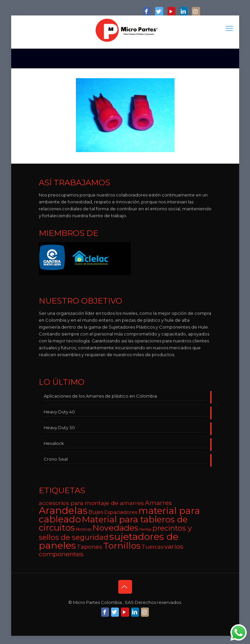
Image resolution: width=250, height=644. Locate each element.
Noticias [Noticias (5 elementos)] (84, 529)
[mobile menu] (230, 29)
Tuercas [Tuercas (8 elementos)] (152, 547)
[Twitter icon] (159, 12)
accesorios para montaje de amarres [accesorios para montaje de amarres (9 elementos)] (91, 503)
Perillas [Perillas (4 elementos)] (145, 529)
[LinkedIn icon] (184, 12)
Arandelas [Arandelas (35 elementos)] (63, 510)
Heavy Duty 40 (59, 412)
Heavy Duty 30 (59, 427)
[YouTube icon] (171, 12)
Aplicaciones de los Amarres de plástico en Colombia (100, 396)
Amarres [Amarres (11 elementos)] (158, 503)
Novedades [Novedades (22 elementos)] (115, 528)
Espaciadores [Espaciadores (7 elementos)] (121, 512)
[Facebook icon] (147, 12)
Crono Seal (56, 459)
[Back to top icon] (125, 587)
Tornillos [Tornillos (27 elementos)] (122, 546)
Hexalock (54, 443)
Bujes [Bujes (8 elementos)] (96, 512)
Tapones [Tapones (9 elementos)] (90, 547)
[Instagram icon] (196, 12)
